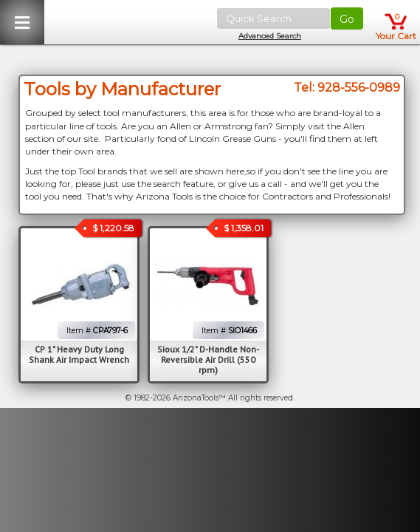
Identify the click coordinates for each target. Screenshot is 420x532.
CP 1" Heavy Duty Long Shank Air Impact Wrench (79, 354)
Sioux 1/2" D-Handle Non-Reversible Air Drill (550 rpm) (208, 359)
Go (347, 19)
